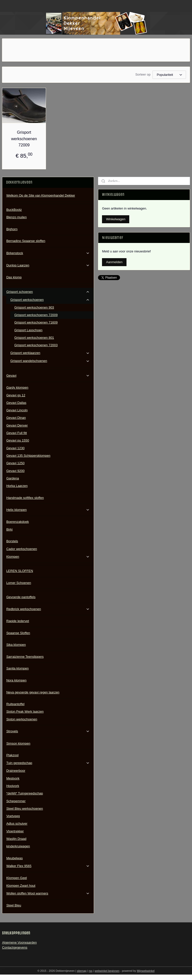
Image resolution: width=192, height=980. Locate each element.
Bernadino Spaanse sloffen (26, 241)
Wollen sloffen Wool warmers (48, 893)
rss (91, 971)
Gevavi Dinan (16, 418)
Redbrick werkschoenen (48, 609)
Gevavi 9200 (15, 471)
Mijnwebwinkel (146, 971)
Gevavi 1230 (15, 448)
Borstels (12, 541)
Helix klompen (48, 510)
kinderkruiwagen (18, 846)
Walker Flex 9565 (48, 866)
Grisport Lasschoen (28, 330)
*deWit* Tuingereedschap (25, 793)
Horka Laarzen (17, 486)
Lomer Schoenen (19, 583)
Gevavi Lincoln (17, 410)
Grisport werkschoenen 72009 (24, 139)
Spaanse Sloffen (18, 633)
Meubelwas (14, 858)
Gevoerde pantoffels (21, 597)
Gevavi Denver (17, 425)
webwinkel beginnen (107, 971)
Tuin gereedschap (48, 763)
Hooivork (13, 786)
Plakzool (12, 755)
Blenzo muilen (16, 217)
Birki (9, 529)
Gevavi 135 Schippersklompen (28, 456)
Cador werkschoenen (22, 549)
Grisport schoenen (48, 292)
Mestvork (13, 778)
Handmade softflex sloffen (25, 498)
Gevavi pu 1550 (18, 440)
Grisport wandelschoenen (50, 361)
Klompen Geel (16, 878)
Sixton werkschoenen (22, 719)
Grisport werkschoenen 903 (34, 307)
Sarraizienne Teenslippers (25, 657)
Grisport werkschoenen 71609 (36, 322)
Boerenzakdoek (17, 522)
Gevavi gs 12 (16, 395)
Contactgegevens (15, 947)
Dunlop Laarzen (48, 265)
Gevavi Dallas (16, 403)
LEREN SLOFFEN (20, 571)
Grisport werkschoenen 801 (34, 338)
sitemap (82, 971)
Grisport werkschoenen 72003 (36, 345)
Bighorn (12, 229)
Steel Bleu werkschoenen (25, 809)
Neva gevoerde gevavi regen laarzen (33, 692)
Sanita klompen (17, 668)
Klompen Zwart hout (21, 886)
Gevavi (48, 376)
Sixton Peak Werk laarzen (25, 711)
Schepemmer (16, 801)
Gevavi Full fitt (16, 433)
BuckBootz (14, 210)
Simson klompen (18, 743)
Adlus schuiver (17, 823)
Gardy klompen (17, 387)
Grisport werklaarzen (50, 353)
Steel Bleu (14, 905)
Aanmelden (114, 262)
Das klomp (14, 277)
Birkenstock (48, 253)
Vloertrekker (15, 831)
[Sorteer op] (169, 75)
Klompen (48, 557)
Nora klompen (16, 680)
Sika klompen (16, 645)
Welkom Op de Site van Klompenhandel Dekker (41, 195)
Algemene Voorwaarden (19, 942)
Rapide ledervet (18, 621)
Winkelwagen (116, 219)
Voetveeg (13, 816)
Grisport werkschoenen (50, 300)
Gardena (13, 478)
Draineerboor (16, 771)
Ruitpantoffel (15, 704)
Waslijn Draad (16, 839)
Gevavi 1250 (15, 463)
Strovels (48, 731)
